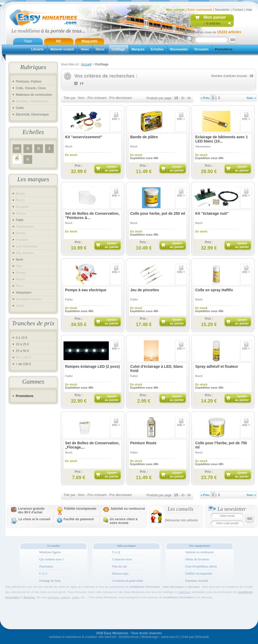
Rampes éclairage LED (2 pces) (93, 366)
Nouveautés (179, 49)
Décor (100, 49)
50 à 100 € (23, 357)
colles (76, 597)
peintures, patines (59, 597)
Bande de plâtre (144, 137)
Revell (20, 279)
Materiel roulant (62, 49)
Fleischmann (25, 227)
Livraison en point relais (128, 581)
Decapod (22, 207)
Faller (20, 220)
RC (59, 41)
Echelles (157, 49)
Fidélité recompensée (80, 509)
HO (17, 149)
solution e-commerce (65, 637)
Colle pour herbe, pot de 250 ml (158, 213)
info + (116, 118)
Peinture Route (143, 443)
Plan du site (120, 566)
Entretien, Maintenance (32, 101)
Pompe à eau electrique (86, 290)
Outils (20, 108)
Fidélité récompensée (199, 574)
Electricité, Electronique (32, 115)
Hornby (21, 233)
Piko (19, 266)
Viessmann (24, 293)
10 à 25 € (22, 344)
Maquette (89, 41)
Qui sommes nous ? (52, 559)
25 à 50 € (22, 351)
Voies (85, 49)
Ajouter (112, 168)
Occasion (201, 49)
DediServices (129, 637)
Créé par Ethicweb (195, 637)
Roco (20, 286)
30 (183, 98)
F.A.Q (116, 552)
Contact (238, 10)
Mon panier (215, 17)
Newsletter (223, 10)
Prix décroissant (121, 98)
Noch (20, 260)
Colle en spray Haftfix (214, 290)
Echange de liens (50, 581)
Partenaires (46, 566)
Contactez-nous (122, 559)
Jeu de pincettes (145, 290)
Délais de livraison (197, 559)
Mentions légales (50, 552)
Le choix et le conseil (34, 519)
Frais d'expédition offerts (201, 566)
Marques (138, 49)
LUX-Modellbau (27, 246)
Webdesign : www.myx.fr (160, 637)
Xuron (20, 306)
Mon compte (175, 10)
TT (17, 159)
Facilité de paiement (79, 519)
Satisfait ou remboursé (128, 509)
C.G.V (43, 574)
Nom (81, 98)
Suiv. (251, 98)
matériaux (184, 592)
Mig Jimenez (25, 253)
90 (189, 98)
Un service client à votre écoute (123, 521)
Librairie (37, 49)
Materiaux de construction (34, 95)
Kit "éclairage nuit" (212, 213)
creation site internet (100, 637)
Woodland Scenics (29, 299)
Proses (21, 273)
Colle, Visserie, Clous (31, 88)
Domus (21, 213)
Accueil (86, 64)
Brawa (20, 194)
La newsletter (232, 509)
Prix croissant (97, 98)
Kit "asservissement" (84, 137)
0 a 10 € (21, 338)
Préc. (206, 98)
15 (176, 98)
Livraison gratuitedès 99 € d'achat (31, 511)
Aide (249, 10)
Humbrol (22, 240)
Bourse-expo (120, 574)
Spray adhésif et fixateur (217, 366)
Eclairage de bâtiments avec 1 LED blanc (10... (222, 139)
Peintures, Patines (29, 82)
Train (28, 41)
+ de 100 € (23, 364)
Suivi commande (200, 10)
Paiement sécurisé (197, 581)
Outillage (118, 49)
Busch (20, 200)
